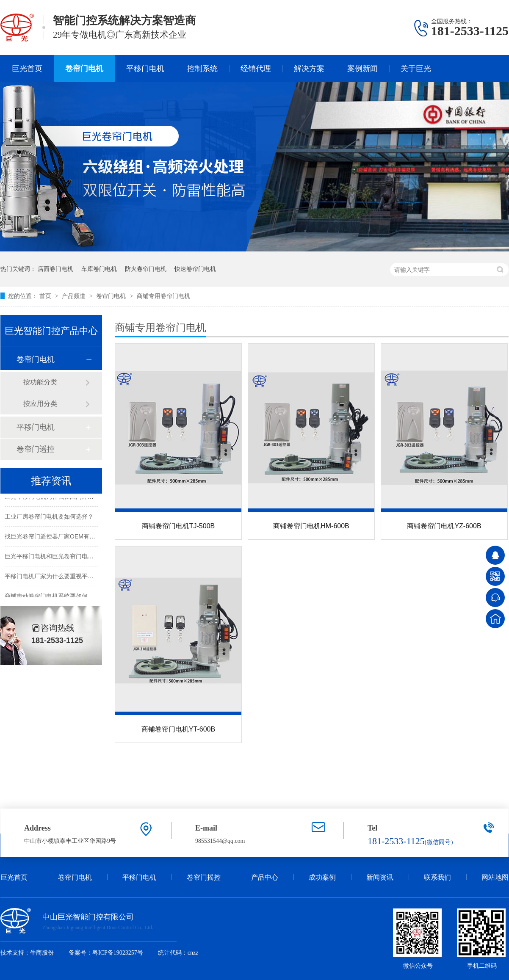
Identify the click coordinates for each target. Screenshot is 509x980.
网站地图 (495, 877)
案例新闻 (362, 69)
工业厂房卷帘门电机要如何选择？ (49, 517)
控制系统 (202, 69)
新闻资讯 (380, 877)
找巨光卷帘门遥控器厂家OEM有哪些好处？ (62, 537)
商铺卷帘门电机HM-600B (311, 526)
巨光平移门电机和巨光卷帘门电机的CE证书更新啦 (71, 557)
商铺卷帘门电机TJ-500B (178, 526)
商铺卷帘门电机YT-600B (178, 729)
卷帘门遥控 (36, 449)
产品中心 (265, 877)
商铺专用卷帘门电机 (163, 296)
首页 (46, 296)
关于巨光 (416, 69)
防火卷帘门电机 (146, 269)
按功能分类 (40, 382)
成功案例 (322, 877)
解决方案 (309, 69)
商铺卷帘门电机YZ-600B (444, 526)
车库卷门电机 (99, 269)
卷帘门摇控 (204, 877)
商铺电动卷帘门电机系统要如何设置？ (55, 597)
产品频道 (75, 296)
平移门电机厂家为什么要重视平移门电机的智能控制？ (76, 577)
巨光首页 (27, 69)
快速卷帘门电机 (195, 269)
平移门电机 (145, 69)
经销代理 (256, 69)
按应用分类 (40, 404)
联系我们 (437, 877)
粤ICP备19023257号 (118, 953)
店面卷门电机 (55, 269)
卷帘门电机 (84, 69)
